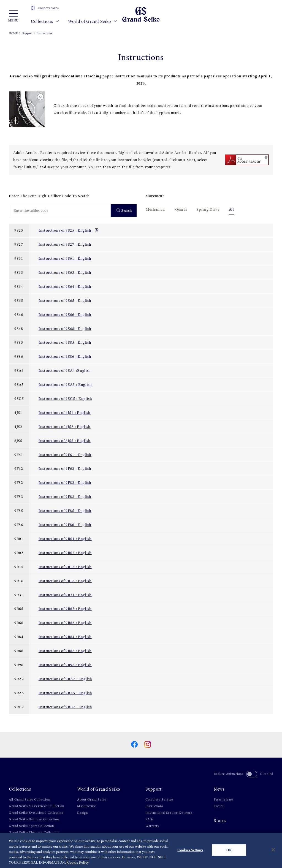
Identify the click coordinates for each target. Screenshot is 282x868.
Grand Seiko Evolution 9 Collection (36, 813)
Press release (223, 799)
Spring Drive (208, 209)
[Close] (273, 850)
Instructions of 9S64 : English (65, 286)
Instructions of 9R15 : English (65, 567)
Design (82, 813)
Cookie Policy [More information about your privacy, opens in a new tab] (78, 863)
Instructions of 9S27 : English (65, 244)
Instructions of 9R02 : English (65, 553)
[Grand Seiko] (141, 14)
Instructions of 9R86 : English (65, 651)
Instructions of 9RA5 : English (65, 693)
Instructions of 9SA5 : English (65, 384)
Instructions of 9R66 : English (65, 623)
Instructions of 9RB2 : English (65, 707)
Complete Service (159, 799)
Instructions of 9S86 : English (65, 356)
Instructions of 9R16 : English (65, 581)
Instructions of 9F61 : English (65, 455)
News (219, 789)
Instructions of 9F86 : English (65, 525)
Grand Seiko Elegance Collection (34, 832)
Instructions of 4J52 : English (65, 427)
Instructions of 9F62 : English (65, 468)
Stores (220, 821)
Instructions (154, 806)
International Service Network (169, 813)
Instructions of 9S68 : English (65, 329)
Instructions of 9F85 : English (65, 511)
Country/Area (45, 8)
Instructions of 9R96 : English (65, 665)
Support (27, 33)
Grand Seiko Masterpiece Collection (36, 806)
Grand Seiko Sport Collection (31, 826)
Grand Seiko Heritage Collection (34, 819)
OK (229, 851)
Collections (45, 21)
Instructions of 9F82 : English (65, 482)
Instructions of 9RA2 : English (65, 679)
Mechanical (156, 209)
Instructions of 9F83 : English (65, 497)
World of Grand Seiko (93, 21)
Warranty (152, 826)
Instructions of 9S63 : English (65, 272)
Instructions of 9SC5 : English (65, 398)
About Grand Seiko (92, 799)
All (231, 209)
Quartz (181, 209)
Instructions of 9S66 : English (65, 314)
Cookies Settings (190, 851)
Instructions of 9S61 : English (65, 258)
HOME (13, 33)
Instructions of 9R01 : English (65, 539)
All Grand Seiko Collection (29, 799)
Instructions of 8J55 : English (65, 441)
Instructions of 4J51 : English (65, 413)
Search (124, 211)
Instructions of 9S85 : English (65, 342)
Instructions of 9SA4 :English (65, 370)
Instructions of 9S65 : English (65, 300)
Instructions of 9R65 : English (65, 609)
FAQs (150, 819)
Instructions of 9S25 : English (69, 230)
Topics (219, 806)
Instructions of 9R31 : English (65, 595)
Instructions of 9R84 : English (65, 637)
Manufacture (87, 806)
